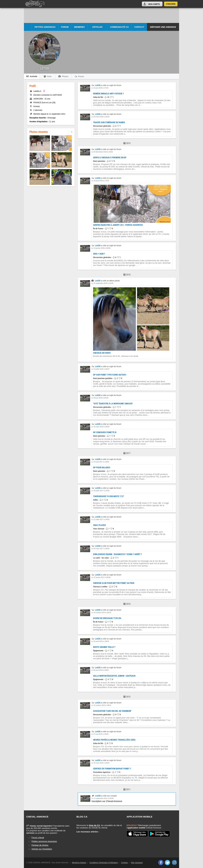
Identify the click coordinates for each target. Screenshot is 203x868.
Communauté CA (119, 27)
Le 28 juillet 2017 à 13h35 (100, 491)
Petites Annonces (45, 27)
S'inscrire (171, 4)
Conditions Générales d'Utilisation (104, 863)
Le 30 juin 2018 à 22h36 (100, 398)
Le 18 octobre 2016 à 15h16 (101, 613)
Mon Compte (154, 4)
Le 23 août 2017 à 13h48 (100, 462)
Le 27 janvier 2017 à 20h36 (101, 577)
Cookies (124, 863)
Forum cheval (38, 838)
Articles (97, 27)
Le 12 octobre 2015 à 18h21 (101, 705)
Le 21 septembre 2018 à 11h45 (102, 283)
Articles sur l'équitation (42, 849)
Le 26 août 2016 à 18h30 (100, 641)
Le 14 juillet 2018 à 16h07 (100, 369)
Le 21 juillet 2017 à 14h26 (100, 519)
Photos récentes (51, 132)
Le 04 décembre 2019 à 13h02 (102, 152)
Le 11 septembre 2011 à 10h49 (103, 798)
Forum (65, 27)
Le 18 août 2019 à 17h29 (100, 181)
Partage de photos (40, 845)
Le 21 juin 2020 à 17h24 (100, 88)
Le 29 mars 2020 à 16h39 (100, 117)
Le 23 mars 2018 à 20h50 (100, 427)
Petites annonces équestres (44, 841)
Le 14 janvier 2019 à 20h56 (101, 248)
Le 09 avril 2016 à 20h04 (100, 670)
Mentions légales (79, 863)
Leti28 (98, 85)
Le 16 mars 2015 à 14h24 (100, 763)
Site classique (137, 863)
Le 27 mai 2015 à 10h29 (100, 734)
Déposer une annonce (163, 27)
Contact (139, 27)
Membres (79, 27)
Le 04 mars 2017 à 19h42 (100, 549)
